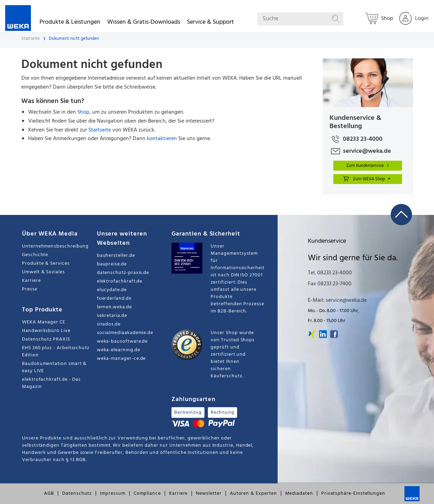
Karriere (31, 281)
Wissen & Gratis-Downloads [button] (144, 23)
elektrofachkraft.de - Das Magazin (51, 383)
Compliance (147, 494)
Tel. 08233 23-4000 (330, 273)
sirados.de (109, 324)
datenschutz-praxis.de (123, 273)
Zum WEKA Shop (367, 179)
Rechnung (222, 413)
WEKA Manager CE (44, 322)
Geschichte (35, 255)
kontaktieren (162, 139)
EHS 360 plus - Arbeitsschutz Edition (56, 352)
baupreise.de (112, 264)
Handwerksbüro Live (46, 331)
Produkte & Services (46, 264)
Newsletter (209, 494)
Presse (30, 289)
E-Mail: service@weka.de (337, 300)
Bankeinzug (188, 413)
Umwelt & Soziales (43, 272)
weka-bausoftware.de (123, 341)
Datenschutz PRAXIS (46, 339)
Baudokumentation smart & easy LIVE (54, 367)
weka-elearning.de (119, 350)
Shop (83, 112)
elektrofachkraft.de (120, 281)
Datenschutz (77, 494)
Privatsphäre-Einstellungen (353, 494)
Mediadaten (299, 494)
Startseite (31, 39)
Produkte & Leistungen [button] (70, 23)
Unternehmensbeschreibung (55, 246)
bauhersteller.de (116, 256)
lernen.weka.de (114, 307)
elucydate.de (112, 290)
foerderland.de (114, 299)
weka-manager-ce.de (121, 359)
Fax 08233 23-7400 (330, 284)
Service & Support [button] (210, 23)
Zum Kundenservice (369, 166)
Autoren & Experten (253, 494)
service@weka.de (360, 151)
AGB (49, 494)
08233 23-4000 (356, 139)
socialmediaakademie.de (125, 333)
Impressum (113, 494)
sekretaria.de (112, 316)
